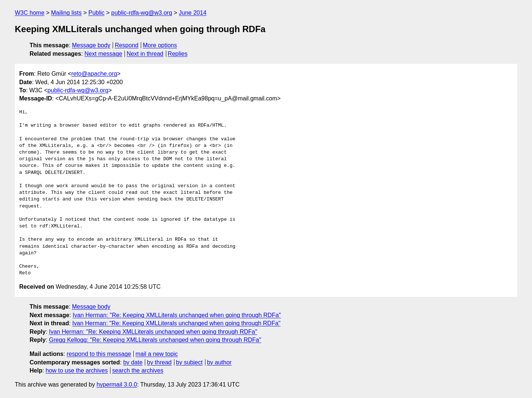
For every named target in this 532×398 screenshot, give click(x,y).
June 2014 (193, 13)
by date (133, 362)
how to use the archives (77, 370)
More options (160, 45)
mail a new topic (157, 354)
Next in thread (145, 54)
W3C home (30, 13)
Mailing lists (66, 13)
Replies (178, 54)
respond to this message (99, 354)
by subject (189, 362)
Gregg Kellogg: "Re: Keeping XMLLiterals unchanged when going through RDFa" (155, 340)
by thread (159, 362)
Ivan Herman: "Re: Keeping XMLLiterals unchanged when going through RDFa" (177, 315)
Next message (103, 54)
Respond (127, 45)
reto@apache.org (94, 74)
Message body (91, 45)
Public (96, 13)
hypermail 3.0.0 (117, 385)
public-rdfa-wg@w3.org (142, 13)
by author (219, 362)
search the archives (138, 370)
